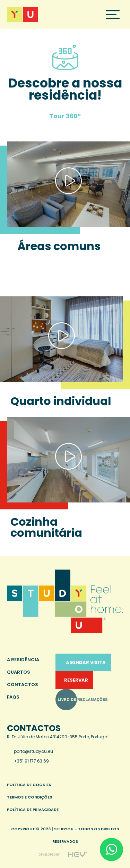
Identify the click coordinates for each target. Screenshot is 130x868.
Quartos (19, 672)
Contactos (23, 685)
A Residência (23, 660)
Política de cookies (29, 785)
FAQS (13, 697)
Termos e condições (29, 797)
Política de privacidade (33, 810)
